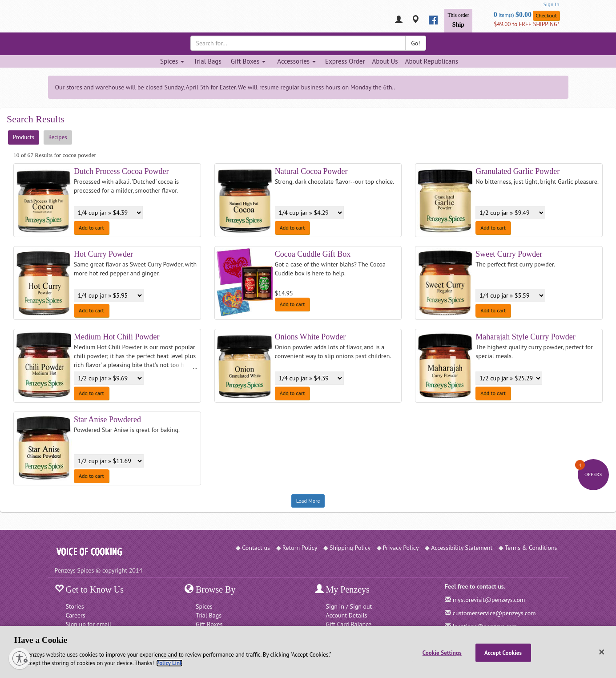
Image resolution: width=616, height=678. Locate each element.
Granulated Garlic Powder (517, 171)
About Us (385, 61)
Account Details (347, 615)
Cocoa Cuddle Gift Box (313, 254)
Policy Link (169, 663)
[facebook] (433, 20)
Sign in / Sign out (349, 606)
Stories (75, 606)
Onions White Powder (310, 337)
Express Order (345, 61)
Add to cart (91, 228)
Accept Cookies (503, 652)
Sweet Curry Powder (509, 254)
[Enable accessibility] (20, 658)
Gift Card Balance (349, 624)
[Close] (602, 652)
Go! (415, 43)
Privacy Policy (401, 548)
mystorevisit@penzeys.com (489, 600)
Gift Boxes (209, 624)
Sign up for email (89, 624)
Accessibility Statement (462, 548)
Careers (76, 615)
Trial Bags (207, 61)
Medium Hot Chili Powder (117, 337)
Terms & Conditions (531, 548)
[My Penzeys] (399, 20)
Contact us (256, 548)
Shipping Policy (350, 548)
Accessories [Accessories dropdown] (296, 61)
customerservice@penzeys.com (494, 613)
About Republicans (432, 61)
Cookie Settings (442, 652)
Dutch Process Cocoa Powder (121, 171)
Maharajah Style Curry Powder (525, 337)
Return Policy (300, 548)
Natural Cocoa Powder (311, 171)
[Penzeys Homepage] (55, 20)
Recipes (58, 137)
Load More (308, 501)
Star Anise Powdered (107, 420)
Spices (204, 606)
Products (24, 137)
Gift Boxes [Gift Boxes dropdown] (248, 61)
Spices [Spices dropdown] (172, 61)
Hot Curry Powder (103, 254)
